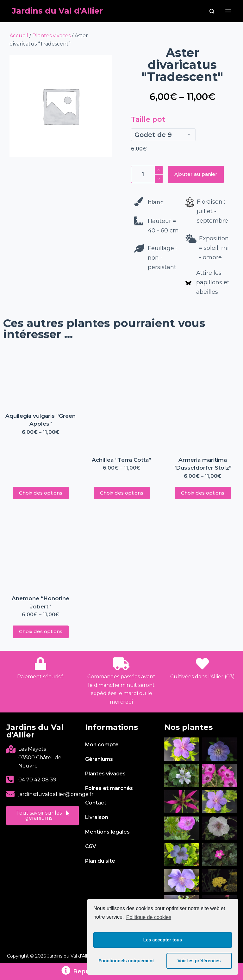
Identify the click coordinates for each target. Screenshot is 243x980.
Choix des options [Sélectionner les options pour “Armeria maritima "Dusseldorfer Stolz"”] (203, 493)
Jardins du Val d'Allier (57, 11)
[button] (43, 816)
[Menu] (228, 11)
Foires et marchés (109, 788)
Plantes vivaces (51, 36)
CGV (91, 846)
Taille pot (148, 119)
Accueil (19, 36)
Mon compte (102, 745)
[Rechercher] (212, 11)
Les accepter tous (163, 940)
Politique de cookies (149, 917)
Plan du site (100, 861)
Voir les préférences (199, 961)
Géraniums (99, 759)
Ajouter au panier (196, 174)
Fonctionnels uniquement (126, 961)
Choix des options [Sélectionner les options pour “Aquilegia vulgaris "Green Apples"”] (41, 493)
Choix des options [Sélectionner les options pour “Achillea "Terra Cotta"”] (122, 493)
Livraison (97, 817)
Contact (96, 803)
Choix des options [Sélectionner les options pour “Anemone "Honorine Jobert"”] (41, 631)
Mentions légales (107, 832)
